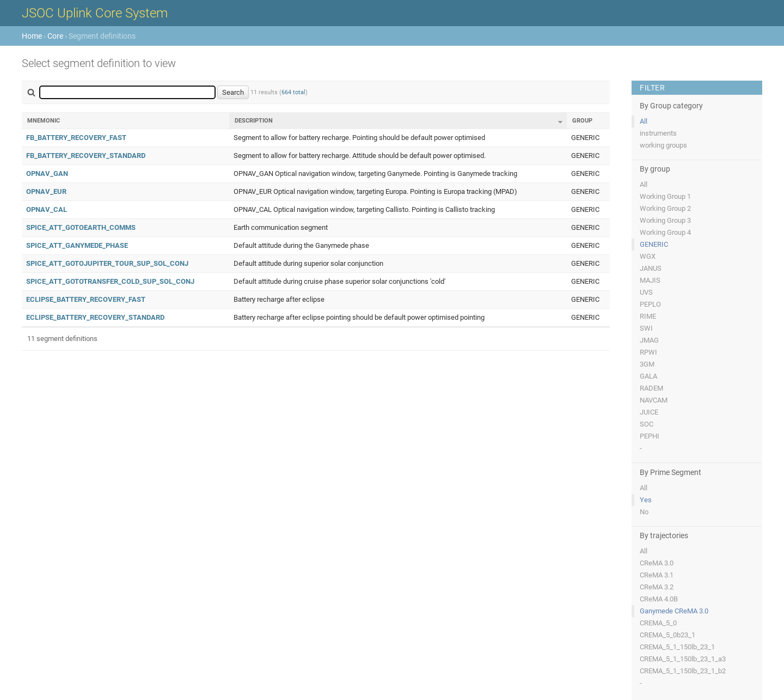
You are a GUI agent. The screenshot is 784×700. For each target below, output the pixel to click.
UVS (646, 292)
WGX (648, 256)
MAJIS (650, 280)
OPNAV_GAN (47, 174)
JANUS (651, 268)
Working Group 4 (665, 232)
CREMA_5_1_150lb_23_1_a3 (683, 659)
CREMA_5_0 (658, 623)
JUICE (649, 412)
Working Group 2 (665, 208)
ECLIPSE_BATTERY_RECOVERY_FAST (86, 299)
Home (32, 36)
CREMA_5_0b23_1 (667, 635)
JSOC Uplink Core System (95, 13)
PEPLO (650, 304)
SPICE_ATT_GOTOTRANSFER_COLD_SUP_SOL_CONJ (110, 281)
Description (254, 121)
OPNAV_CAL (47, 209)
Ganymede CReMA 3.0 (674, 611)
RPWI (648, 352)
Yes (646, 500)
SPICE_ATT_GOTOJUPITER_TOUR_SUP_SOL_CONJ (107, 263)
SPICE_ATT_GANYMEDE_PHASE (77, 245)
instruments (658, 133)
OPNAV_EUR (46, 191)
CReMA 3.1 (657, 575)
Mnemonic (44, 121)
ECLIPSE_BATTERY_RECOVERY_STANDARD (95, 317)
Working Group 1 (665, 196)
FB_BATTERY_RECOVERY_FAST (76, 138)
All (644, 121)
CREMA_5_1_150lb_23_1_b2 (683, 671)
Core (55, 36)
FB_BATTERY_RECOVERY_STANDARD (86, 156)
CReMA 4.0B (659, 599)
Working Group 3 (665, 220)
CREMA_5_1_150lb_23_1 (677, 647)
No (644, 512)
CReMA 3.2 (657, 587)
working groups (663, 145)
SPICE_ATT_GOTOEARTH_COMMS (81, 227)
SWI (646, 328)
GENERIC (654, 244)
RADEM (651, 388)
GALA (648, 376)
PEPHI (650, 436)
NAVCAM (654, 400)
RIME (648, 316)
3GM (647, 364)
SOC (647, 424)
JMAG (649, 340)
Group (582, 121)
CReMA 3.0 (657, 563)
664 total (293, 92)
